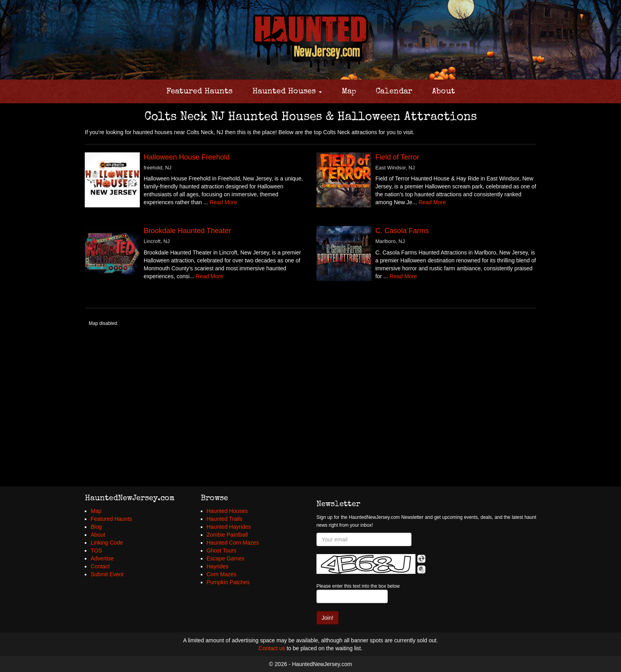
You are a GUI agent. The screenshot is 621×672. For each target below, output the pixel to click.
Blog (96, 527)
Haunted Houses (287, 92)
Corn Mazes (222, 574)
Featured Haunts (199, 92)
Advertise (102, 558)
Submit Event (107, 574)
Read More (223, 202)
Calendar (394, 92)
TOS (96, 551)
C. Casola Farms (402, 231)
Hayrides (218, 566)
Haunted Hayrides (229, 527)
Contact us (272, 648)
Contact (100, 566)
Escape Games (226, 558)
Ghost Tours (222, 551)
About (444, 92)
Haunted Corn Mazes (233, 543)
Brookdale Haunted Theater (188, 231)
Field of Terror (397, 157)
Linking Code (107, 543)
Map (349, 92)
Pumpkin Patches (228, 582)
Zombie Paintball (227, 535)
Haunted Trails (225, 519)
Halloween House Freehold (187, 157)
